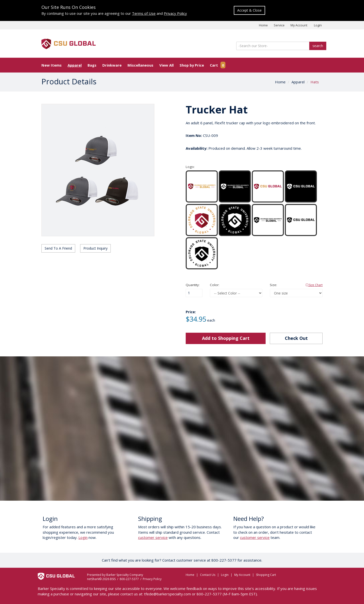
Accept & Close (249, 10)
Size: (296, 285)
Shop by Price (192, 65)
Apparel (75, 65)
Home (263, 25)
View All (166, 65)
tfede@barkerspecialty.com (167, 594)
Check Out (296, 338)
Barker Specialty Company (125, 575)
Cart (218, 65)
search (318, 46)
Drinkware (112, 65)
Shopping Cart (266, 575)
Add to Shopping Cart (226, 338)
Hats (315, 82)
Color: (215, 285)
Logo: (190, 167)
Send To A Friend (58, 248)
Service (279, 25)
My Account (299, 25)
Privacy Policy (175, 13)
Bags (92, 65)
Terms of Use (144, 13)
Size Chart (314, 285)
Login (318, 25)
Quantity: (193, 285)
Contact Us (208, 575)
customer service (153, 537)
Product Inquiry (95, 248)
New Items (52, 65)
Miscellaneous (140, 65)
